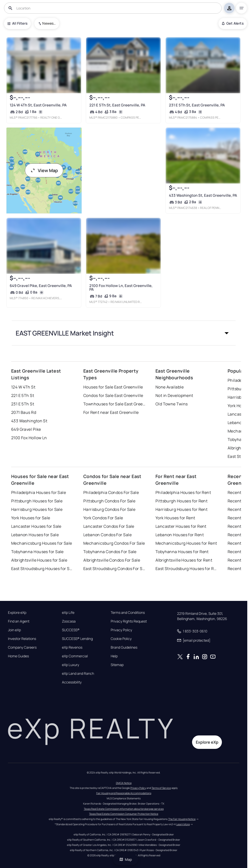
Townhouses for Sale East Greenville (114, 404)
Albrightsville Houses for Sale (39, 560)
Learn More (183, 824)
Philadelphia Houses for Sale (39, 492)
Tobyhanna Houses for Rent (182, 552)
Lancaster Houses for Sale (36, 526)
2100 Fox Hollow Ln (29, 438)
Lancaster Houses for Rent (181, 526)
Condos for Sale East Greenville (113, 395)
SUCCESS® (71, 630)
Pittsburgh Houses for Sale (37, 501)
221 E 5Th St (23, 395)
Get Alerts (233, 23)
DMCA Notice (124, 783)
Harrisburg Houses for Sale (37, 509)
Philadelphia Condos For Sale (111, 492)
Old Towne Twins (172, 404)
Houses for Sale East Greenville (113, 387)
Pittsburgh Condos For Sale (109, 501)
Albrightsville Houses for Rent (184, 560)
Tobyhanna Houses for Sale (37, 552)
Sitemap (117, 665)
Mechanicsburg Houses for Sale (42, 543)
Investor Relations (22, 639)
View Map (44, 170)
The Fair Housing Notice (182, 819)
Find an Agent (19, 621)
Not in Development (174, 395)
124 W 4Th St (23, 387)
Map (126, 859)
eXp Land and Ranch (78, 674)
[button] (124, 333)
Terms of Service (161, 788)
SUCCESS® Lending (77, 639)
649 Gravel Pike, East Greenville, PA (41, 286)
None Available (170, 387)
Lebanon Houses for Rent (180, 535)
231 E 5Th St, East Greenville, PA (197, 105)
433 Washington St (29, 421)
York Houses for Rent (175, 518)
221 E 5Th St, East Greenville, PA (117, 105)
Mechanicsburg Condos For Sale (114, 543)
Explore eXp (17, 613)
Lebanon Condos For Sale (107, 535)
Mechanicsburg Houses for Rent (186, 543)
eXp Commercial (75, 656)
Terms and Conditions (128, 613)
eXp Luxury (71, 665)
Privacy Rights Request (129, 621)
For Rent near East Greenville (111, 412)
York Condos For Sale (103, 518)
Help (114, 656)
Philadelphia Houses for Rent (183, 492)
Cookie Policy (121, 639)
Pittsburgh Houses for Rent (181, 501)
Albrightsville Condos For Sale (112, 560)
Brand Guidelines (124, 647)
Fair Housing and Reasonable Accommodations (124, 793)
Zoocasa (69, 621)
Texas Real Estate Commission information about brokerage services (124, 809)
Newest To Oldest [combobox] (49, 23)
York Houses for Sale (31, 518)
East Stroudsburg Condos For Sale (114, 569)
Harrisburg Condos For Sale (109, 509)
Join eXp (14, 630)
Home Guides (18, 656)
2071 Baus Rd (24, 412)
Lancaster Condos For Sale (109, 526)
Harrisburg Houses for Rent (181, 509)
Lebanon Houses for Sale (35, 535)
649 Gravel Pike (26, 429)
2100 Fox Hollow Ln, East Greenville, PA (121, 288)
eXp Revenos (72, 647)
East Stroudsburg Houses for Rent (187, 569)
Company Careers (22, 647)
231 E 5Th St (23, 404)
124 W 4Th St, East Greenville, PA (38, 105)
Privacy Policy (121, 630)
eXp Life (68, 613)
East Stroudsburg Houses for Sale (42, 569)
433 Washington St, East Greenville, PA (203, 195)
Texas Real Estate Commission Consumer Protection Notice (124, 814)
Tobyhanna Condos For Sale (110, 552)
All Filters (17, 23)
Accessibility (72, 682)
